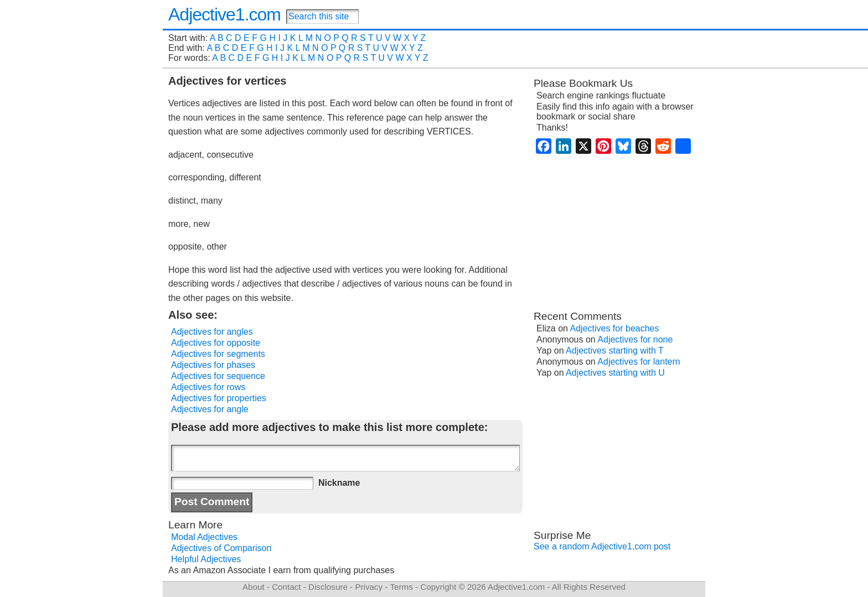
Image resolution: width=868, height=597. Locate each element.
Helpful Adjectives (206, 559)
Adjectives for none (635, 339)
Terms (401, 587)
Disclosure (328, 587)
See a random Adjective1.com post (602, 546)
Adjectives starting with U (615, 373)
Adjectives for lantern (639, 362)
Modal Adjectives (204, 537)
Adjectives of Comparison (221, 548)
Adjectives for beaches (615, 328)
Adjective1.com (224, 14)
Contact (286, 587)
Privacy (369, 587)
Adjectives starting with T (615, 351)
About (254, 587)
